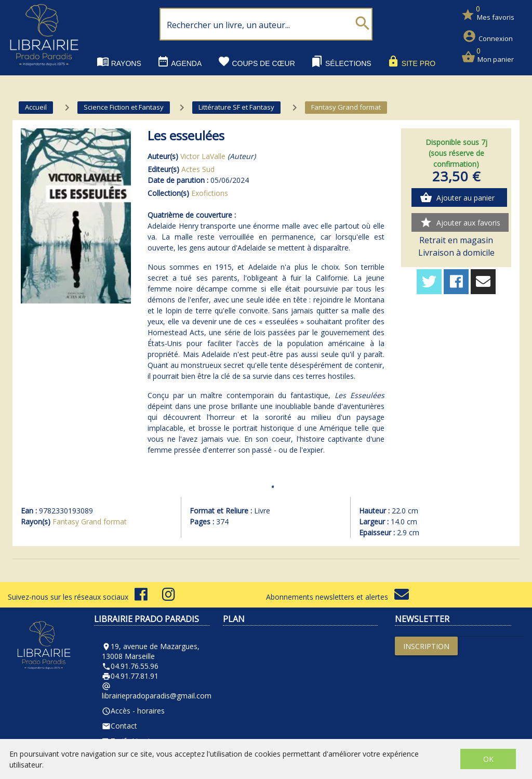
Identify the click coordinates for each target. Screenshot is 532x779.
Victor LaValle (203, 156)
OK (488, 759)
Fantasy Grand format (90, 521)
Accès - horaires (133, 711)
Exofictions (210, 193)
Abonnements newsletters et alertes (337, 597)
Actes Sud (198, 169)
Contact (119, 726)
